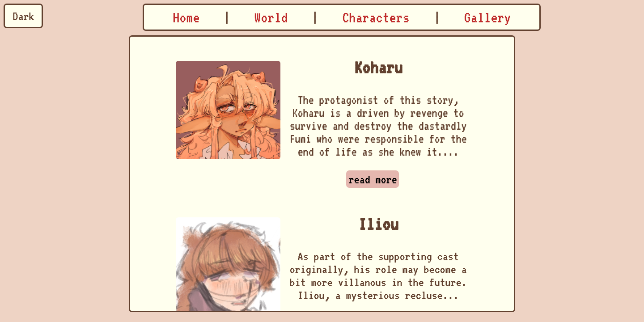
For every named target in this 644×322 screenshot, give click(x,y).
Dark (23, 16)
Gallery (487, 17)
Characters (376, 17)
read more (373, 179)
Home (186, 17)
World (271, 17)
